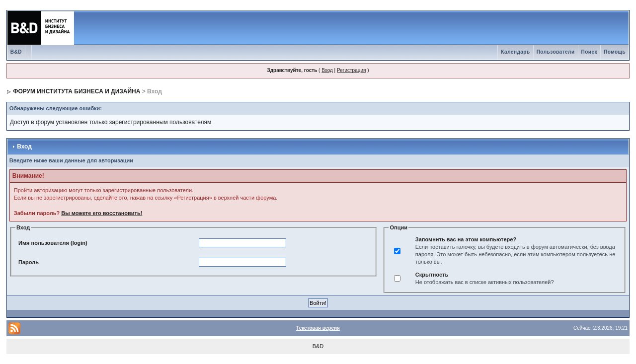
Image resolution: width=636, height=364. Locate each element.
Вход (327, 70)
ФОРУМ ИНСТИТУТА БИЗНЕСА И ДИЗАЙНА (77, 91)
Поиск (590, 52)
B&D (16, 52)
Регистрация (351, 70)
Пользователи (556, 52)
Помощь (615, 52)
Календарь (515, 52)
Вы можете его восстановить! (102, 213)
